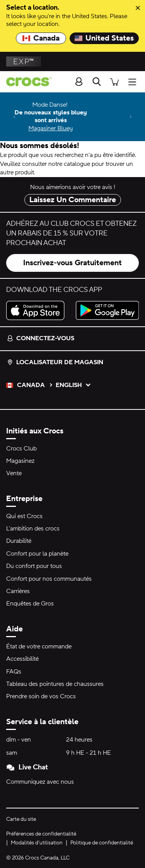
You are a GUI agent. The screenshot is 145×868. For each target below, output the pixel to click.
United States (104, 38)
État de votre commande (39, 646)
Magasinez (20, 461)
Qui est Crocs (24, 516)
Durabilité (19, 541)
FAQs (14, 672)
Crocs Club (21, 448)
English (73, 385)
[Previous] (14, 117)
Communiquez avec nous (40, 782)
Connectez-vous (41, 338)
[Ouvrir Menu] (134, 81)
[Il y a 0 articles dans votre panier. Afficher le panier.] (114, 81)
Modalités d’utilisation (37, 843)
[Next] (131, 117)
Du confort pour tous (34, 566)
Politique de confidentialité (102, 843)
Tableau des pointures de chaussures (55, 684)
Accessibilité (22, 659)
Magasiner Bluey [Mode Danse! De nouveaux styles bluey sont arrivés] (73, 128)
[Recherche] (97, 82)
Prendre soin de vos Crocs (41, 696)
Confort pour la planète (37, 554)
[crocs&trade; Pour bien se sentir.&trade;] (26, 82)
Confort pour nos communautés (49, 579)
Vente (14, 473)
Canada (41, 38)
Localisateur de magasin (55, 362)
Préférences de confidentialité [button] (41, 834)
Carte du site (21, 819)
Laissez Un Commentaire (73, 200)
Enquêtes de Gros (30, 604)
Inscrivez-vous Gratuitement (72, 263)
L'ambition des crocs (33, 529)
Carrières (18, 591)
